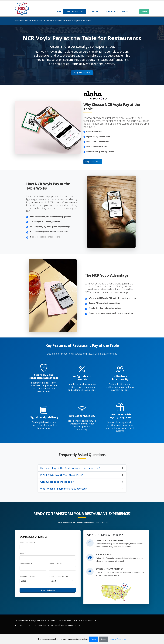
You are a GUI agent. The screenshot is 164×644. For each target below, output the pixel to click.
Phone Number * (56, 564)
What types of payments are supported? (63, 489)
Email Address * (26, 564)
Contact (126, 11)
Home (59, 11)
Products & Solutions (74, 11)
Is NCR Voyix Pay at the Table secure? (62, 475)
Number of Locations (28, 576)
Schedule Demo (48, 590)
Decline (103, 639)
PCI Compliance (95, 11)
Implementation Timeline (59, 576)
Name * (23, 553)
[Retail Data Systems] (22, 8)
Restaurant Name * (27, 542)
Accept (94, 639)
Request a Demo (82, 73)
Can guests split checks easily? (58, 482)
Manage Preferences (118, 639)
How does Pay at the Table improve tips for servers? (70, 468)
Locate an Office (112, 11)
